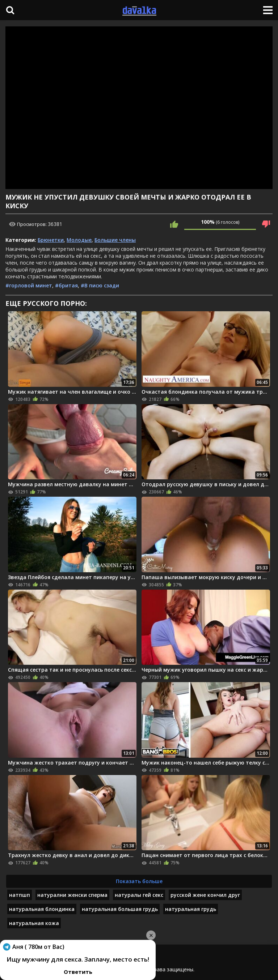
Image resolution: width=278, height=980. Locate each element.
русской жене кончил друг (205, 895)
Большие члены (115, 240)
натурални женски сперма (72, 895)
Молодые (79, 240)
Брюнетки (51, 240)
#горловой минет (29, 285)
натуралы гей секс (139, 895)
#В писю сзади (100, 285)
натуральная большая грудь (120, 909)
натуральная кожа (34, 923)
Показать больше (139, 881)
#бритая (66, 285)
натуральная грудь (191, 909)
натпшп (20, 895)
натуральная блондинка (42, 909)
